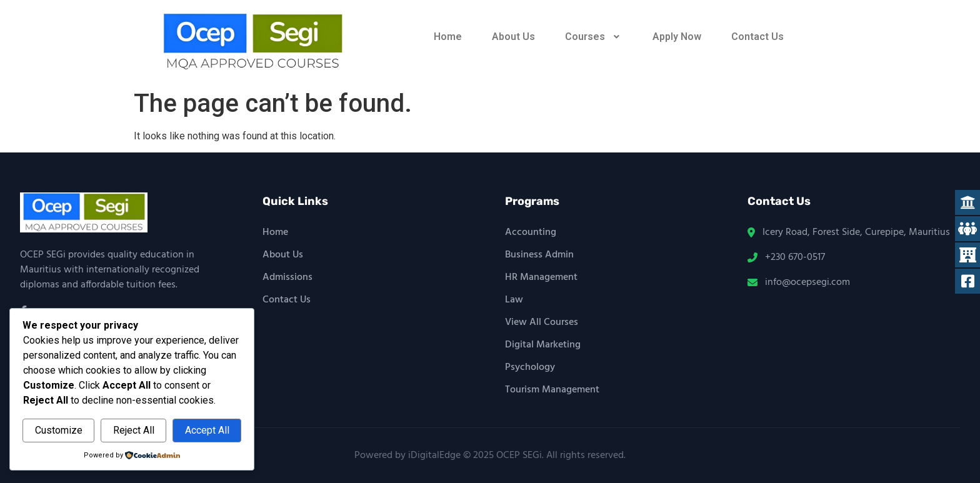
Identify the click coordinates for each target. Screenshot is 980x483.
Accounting (531, 232)
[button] (594, 37)
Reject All (134, 430)
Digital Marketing (543, 345)
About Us (513, 37)
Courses (594, 37)
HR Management (541, 277)
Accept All (207, 430)
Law (514, 300)
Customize (59, 430)
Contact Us (757, 37)
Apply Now (677, 37)
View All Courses (542, 322)
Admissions (287, 277)
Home (448, 37)
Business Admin (539, 255)
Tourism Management (552, 390)
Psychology (530, 367)
